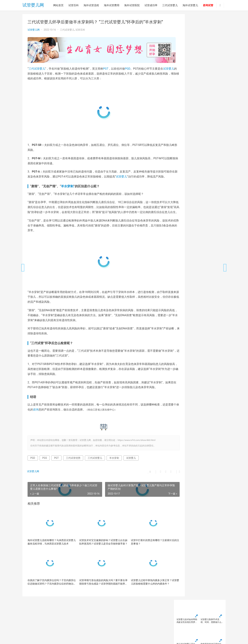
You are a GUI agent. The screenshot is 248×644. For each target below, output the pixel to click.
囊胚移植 (198, 163)
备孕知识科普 (184, 173)
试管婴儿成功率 (201, 206)
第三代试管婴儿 (185, 187)
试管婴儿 (33, 72)
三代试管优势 (73, 471)
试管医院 (205, 196)
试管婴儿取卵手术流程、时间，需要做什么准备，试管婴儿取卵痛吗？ (211, 35)
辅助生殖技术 (195, 225)
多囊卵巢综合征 (201, 173)
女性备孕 (216, 173)
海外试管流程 (91, 5)
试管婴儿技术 (184, 210)
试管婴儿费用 (200, 220)
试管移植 (182, 225)
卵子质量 (189, 159)
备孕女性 (193, 168)
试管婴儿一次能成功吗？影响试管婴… (199, 367)
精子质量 (207, 187)
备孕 (207, 163)
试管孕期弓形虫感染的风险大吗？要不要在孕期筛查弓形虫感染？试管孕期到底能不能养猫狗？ (96, 595)
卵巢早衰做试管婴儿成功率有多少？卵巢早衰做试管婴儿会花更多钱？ (211, 84)
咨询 (50, 422)
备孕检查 (205, 168)
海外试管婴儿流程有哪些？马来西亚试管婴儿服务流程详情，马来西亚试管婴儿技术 (49, 555)
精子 (198, 187)
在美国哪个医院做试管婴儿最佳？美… (199, 355)
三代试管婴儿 (170, 5)
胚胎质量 (182, 196)
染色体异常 (194, 177)
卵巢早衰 (213, 159)
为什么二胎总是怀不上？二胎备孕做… (199, 282)
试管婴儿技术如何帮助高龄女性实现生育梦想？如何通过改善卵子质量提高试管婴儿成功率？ (187, 35)
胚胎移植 (209, 192)
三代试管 (182, 149)
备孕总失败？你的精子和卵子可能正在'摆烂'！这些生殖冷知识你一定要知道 (187, 84)
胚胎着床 (198, 192)
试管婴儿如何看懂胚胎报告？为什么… (199, 276)
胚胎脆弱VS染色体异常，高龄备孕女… (199, 301)
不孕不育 (202, 154)
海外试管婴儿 (190, 5)
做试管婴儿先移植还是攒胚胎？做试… (199, 343)
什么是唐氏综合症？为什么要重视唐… (199, 319)
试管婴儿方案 (200, 210)
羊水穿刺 (67, 189)
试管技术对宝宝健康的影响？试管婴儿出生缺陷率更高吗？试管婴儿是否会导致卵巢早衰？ (96, 555)
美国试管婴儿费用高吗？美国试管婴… (199, 349)
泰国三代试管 (209, 177)
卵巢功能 (201, 159)
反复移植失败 (184, 163)
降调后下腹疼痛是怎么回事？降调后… (199, 337)
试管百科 (74, 5)
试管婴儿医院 (211, 201)
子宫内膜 (182, 177)
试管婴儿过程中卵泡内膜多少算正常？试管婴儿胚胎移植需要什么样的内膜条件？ (143, 595)
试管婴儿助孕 (195, 201)
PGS (45, 471)
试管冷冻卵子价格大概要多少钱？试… (199, 331)
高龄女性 (182, 229)
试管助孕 (193, 196)
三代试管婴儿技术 (186, 154)
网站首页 (58, 5)
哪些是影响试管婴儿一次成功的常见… (199, 313)
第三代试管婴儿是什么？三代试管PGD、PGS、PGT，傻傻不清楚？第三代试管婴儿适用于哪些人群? (187, 60)
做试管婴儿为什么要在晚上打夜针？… (199, 307)
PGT (106, 67)
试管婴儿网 (33, 5)
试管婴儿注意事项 (186, 215)
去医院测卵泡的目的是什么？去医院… (199, 325)
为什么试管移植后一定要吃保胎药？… (199, 289)
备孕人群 (182, 168)
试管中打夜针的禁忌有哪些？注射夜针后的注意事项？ (143, 555)
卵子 (180, 159)
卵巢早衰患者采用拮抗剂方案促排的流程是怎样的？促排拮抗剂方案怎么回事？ (211, 60)
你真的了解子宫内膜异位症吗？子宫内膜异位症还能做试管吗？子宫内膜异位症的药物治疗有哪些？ (49, 595)
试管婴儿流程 (204, 215)
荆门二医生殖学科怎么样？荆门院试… (199, 361)
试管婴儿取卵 (184, 206)
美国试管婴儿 (184, 192)
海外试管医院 (132, 5)
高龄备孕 (209, 225)
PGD (128, 67)
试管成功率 (151, 5)
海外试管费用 (112, 5)
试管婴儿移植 (184, 220)
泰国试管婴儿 (184, 182)
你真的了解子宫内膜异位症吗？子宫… (199, 295)
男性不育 (214, 182)
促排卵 (213, 154)
